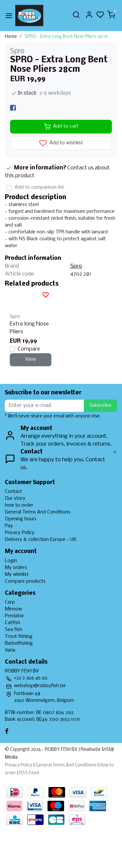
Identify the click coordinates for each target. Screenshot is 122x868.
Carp (10, 602)
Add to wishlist (61, 143)
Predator (14, 616)
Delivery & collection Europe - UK (41, 540)
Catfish (13, 623)
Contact (14, 492)
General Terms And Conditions (38, 512)
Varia (10, 650)
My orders (16, 568)
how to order (19, 505)
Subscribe (101, 405)
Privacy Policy (20, 533)
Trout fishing (19, 637)
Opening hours (21, 519)
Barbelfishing (19, 643)
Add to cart (61, 127)
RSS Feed (29, 773)
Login (11, 561)
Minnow (13, 609)
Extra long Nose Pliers (29, 328)
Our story (15, 498)
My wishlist (17, 575)
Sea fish (14, 630)
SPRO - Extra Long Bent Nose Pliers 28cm (66, 37)
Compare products (25, 581)
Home (11, 37)
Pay (9, 526)
